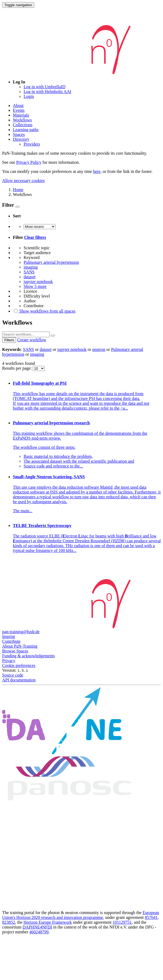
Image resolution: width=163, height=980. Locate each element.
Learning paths (26, 130)
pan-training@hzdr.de (21, 632)
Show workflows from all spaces (44, 311)
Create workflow (32, 340)
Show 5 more (35, 286)
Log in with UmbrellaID (45, 87)
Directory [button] (21, 139)
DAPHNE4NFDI (37, 927)
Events (19, 110)
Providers (32, 144)
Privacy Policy (29, 162)
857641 (151, 917)
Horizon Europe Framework (48, 922)
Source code (13, 675)
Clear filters (35, 237)
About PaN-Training (20, 646)
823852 (9, 922)
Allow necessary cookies (23, 181)
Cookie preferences (19, 665)
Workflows (22, 120)
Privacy (9, 661)
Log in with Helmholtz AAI (47, 92)
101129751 (122, 922)
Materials (21, 115)
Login (29, 96)
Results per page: (17, 368)
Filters (9, 340)
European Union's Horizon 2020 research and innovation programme (81, 915)
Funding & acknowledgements (28, 656)
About (18, 105)
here (97, 171)
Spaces (19, 134)
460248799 (39, 932)
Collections (23, 125)
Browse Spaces (15, 651)
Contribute (11, 641)
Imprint (9, 636)
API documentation (19, 680)
